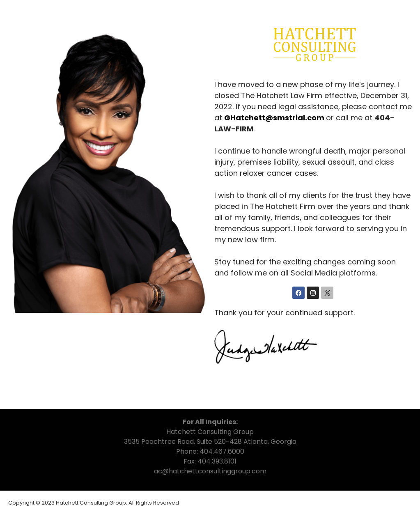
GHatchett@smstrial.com (274, 118)
